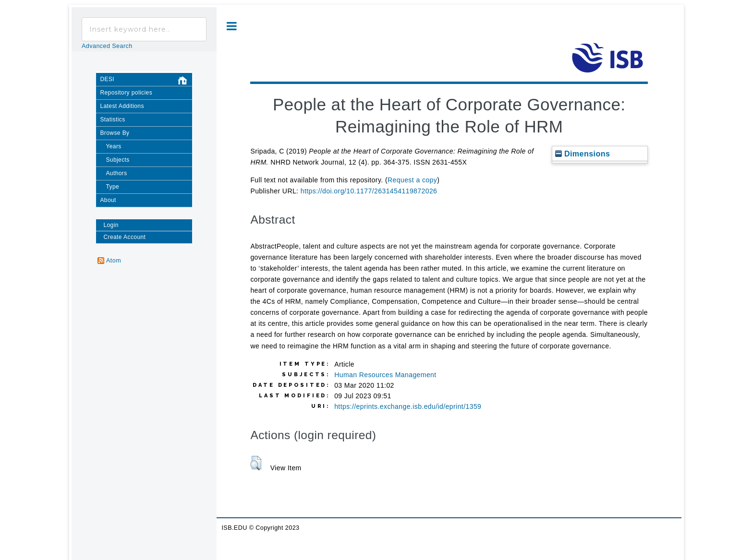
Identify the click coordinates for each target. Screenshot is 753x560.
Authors (116, 173)
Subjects (117, 160)
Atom (114, 261)
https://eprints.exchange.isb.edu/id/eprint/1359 (408, 406)
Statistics (112, 119)
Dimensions (583, 154)
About (108, 200)
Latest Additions (122, 106)
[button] (256, 463)
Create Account (124, 237)
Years (113, 146)
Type (112, 187)
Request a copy (412, 180)
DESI (146, 81)
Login (111, 225)
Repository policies (126, 93)
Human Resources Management (385, 375)
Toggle (232, 26)
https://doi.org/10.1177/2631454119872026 (369, 191)
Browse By (115, 133)
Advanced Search (107, 46)
